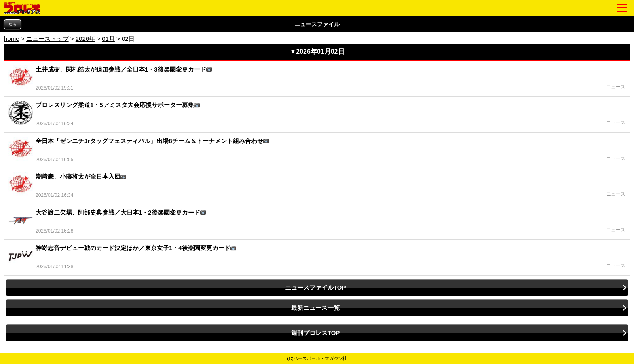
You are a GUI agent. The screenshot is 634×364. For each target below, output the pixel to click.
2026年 (85, 39)
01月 (108, 39)
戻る (13, 24)
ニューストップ (48, 39)
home (12, 39)
